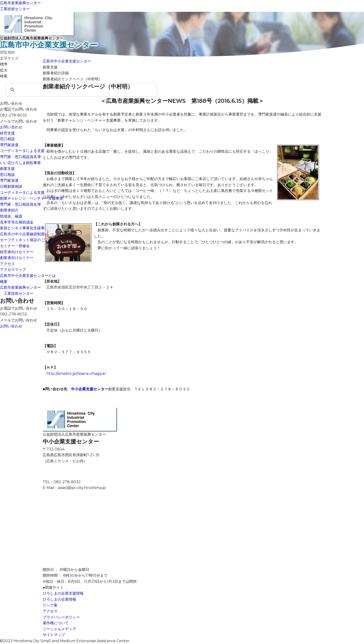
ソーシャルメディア (59, 629)
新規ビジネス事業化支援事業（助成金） (33, 228)
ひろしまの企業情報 (59, 599)
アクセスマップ (13, 270)
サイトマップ (54, 635)
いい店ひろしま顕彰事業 (20, 163)
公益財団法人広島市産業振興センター (182, 43)
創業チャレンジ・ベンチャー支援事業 (32, 198)
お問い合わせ (11, 127)
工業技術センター (15, 9)
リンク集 (50, 605)
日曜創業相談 (11, 186)
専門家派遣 (9, 145)
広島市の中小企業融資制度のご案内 (30, 234)
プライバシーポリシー (61, 617)
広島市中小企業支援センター (67, 61)
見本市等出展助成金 (17, 222)
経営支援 (7, 133)
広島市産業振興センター (20, 3)
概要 (4, 282)
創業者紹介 (9, 210)
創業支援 (7, 169)
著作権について (56, 623)
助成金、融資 (11, 216)
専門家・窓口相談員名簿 (20, 157)
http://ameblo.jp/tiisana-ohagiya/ (76, 374)
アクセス (7, 264)
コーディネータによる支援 (22, 151)
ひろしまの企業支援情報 (63, 593)
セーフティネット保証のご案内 (26, 240)
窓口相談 (7, 139)
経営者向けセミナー (17, 252)
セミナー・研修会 (15, 246)
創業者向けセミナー (17, 258)
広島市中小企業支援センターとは (28, 276)
